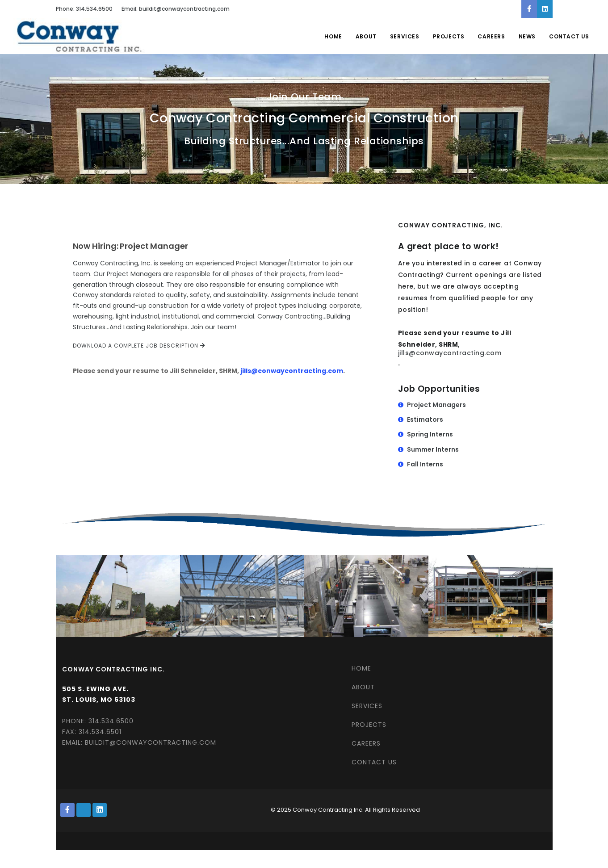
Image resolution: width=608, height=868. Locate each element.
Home (333, 36)
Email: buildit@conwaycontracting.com (176, 9)
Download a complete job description (139, 346)
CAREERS (366, 743)
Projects (449, 36)
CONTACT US (374, 762)
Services (405, 36)
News (527, 36)
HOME (361, 668)
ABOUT (363, 687)
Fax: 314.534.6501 (92, 732)
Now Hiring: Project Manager (130, 246)
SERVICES (367, 706)
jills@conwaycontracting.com (292, 371)
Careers (491, 36)
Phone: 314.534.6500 (84, 9)
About (366, 36)
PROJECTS (369, 725)
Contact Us (569, 36)
